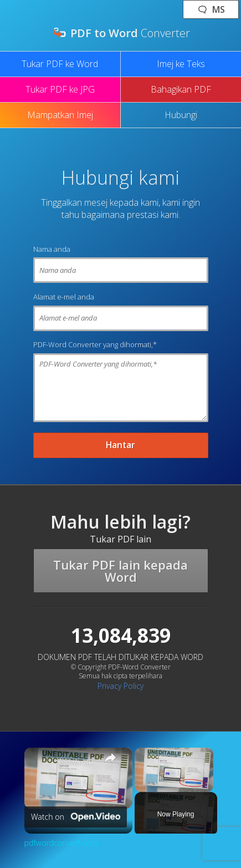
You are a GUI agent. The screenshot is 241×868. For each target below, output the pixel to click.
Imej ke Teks (181, 64)
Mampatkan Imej (60, 115)
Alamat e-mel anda (64, 297)
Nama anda (52, 249)
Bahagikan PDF (181, 89)
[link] (42, 765)
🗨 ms (211, 9)
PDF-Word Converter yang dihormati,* (95, 344)
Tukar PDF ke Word (60, 64)
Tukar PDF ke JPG (60, 89)
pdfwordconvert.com (77, 763)
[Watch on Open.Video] (76, 817)
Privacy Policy (121, 686)
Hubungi (181, 115)
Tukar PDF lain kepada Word (121, 571)
